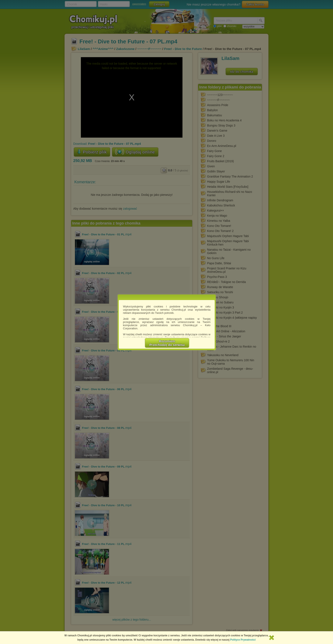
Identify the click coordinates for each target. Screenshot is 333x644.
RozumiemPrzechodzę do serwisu (167, 343)
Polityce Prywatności (243, 640)
